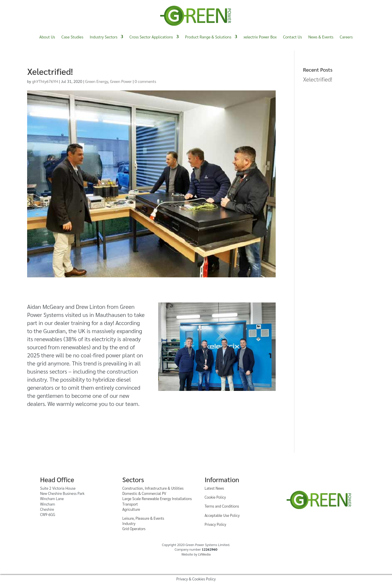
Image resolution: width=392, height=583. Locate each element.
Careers (346, 37)
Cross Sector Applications (151, 37)
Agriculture (131, 509)
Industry (129, 523)
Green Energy (97, 81)
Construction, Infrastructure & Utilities (153, 488)
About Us (47, 37)
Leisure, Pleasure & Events (143, 518)
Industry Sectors (104, 37)
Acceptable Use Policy (222, 515)
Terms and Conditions (222, 506)
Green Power (121, 81)
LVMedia (204, 554)
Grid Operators (134, 529)
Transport (130, 504)
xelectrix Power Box (260, 37)
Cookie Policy (215, 497)
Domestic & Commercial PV (144, 493)
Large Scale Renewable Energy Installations (157, 498)
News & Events (321, 37)
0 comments (145, 81)
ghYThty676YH (45, 81)
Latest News (214, 488)
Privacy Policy (215, 524)
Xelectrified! (318, 79)
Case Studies (72, 37)
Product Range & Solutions (208, 37)
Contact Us (292, 37)
